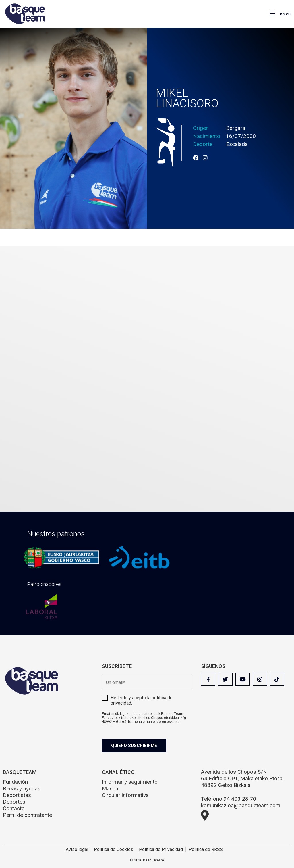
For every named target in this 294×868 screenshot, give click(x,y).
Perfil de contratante (27, 815)
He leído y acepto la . (142, 700)
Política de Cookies (114, 849)
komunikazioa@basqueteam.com (241, 805)
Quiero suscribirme (134, 746)
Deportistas (17, 795)
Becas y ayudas (22, 789)
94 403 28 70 (240, 799)
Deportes (14, 802)
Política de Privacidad (161, 849)
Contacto (14, 808)
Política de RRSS (206, 849)
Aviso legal (77, 849)
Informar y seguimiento (130, 782)
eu (288, 14)
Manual (111, 789)
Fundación (15, 782)
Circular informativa (125, 795)
